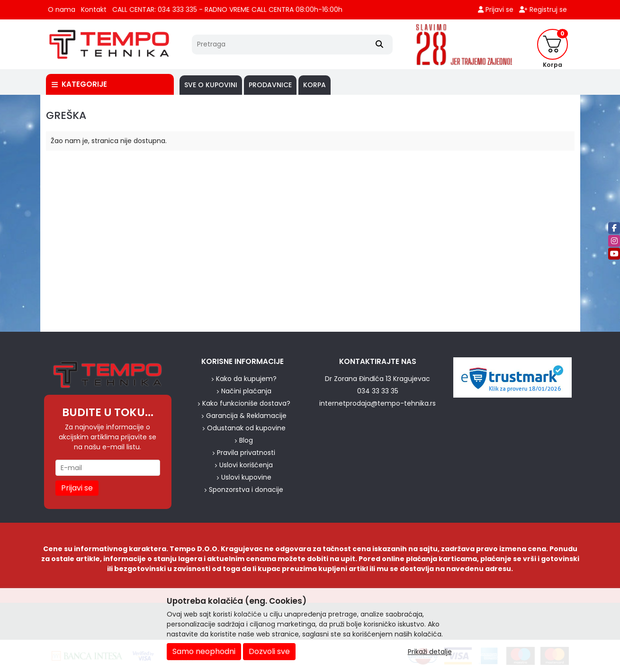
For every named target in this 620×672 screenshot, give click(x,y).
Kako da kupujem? (246, 379)
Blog (246, 440)
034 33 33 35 (378, 391)
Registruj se (543, 9)
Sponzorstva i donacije (246, 490)
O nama (62, 9)
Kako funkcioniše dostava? (246, 403)
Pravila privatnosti (246, 453)
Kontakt (94, 9)
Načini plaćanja (246, 391)
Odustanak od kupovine (246, 428)
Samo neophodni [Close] (204, 651)
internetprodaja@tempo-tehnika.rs (377, 403)
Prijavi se (496, 9)
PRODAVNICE (270, 85)
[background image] (20, 213)
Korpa (314, 85)
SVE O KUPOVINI (211, 85)
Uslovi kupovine (246, 477)
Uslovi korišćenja (246, 465)
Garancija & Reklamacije (246, 416)
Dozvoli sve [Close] (269, 651)
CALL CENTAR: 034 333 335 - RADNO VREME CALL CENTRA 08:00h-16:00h (227, 9)
